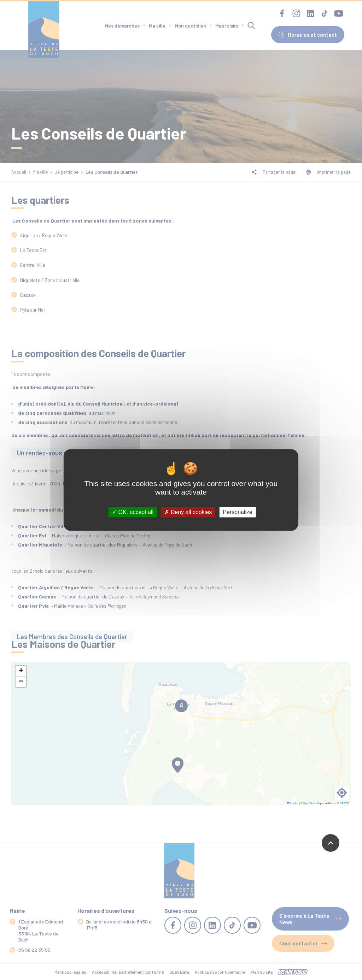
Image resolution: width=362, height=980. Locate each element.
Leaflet (292, 803)
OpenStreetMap (312, 803)
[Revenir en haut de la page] (331, 843)
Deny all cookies (188, 512)
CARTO (344, 803)
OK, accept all (133, 512)
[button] (21, 671)
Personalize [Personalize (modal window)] (238, 512)
